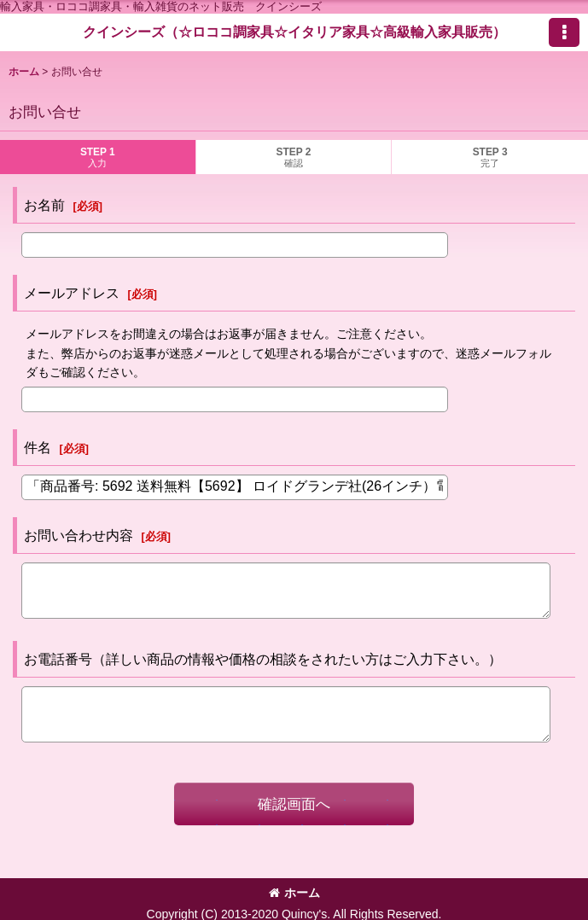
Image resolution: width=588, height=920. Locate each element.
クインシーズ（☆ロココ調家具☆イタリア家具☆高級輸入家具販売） (294, 32)
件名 (38, 447)
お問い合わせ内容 (79, 535)
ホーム (294, 893)
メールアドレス (72, 293)
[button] (564, 32)
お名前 (44, 205)
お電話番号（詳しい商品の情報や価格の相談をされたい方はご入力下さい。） (263, 659)
